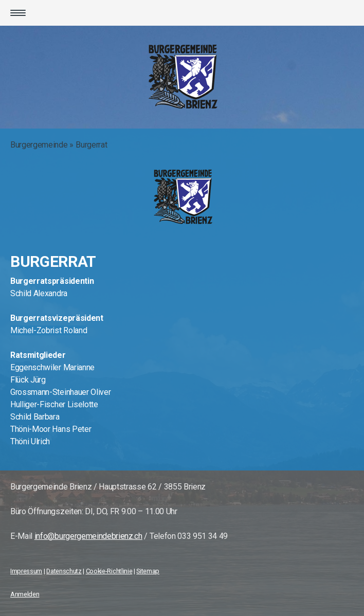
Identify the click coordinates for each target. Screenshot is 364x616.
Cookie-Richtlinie (109, 571)
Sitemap (148, 571)
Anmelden (25, 594)
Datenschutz (64, 571)
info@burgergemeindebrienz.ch (88, 536)
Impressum (26, 571)
